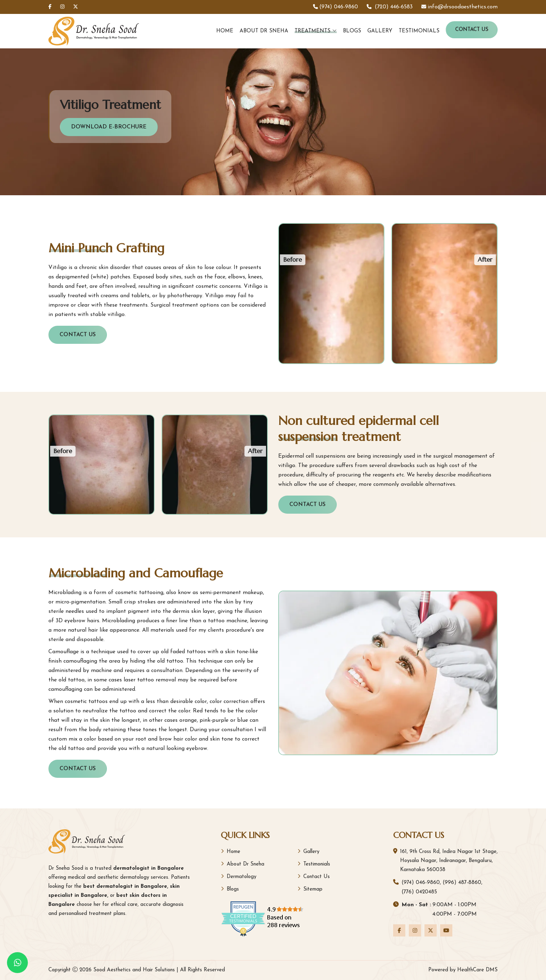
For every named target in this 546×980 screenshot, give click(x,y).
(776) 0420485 (419, 892)
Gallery (380, 31)
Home (225, 31)
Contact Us (472, 30)
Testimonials (419, 31)
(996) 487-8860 (462, 883)
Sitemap (310, 889)
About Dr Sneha (264, 31)
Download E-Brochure (109, 127)
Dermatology (239, 876)
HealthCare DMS (477, 970)
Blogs (352, 31)
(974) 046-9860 (421, 883)
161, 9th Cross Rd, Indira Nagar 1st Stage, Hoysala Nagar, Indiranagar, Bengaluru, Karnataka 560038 (449, 861)
